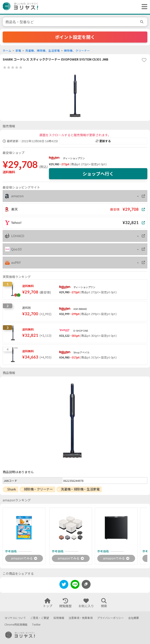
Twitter (36, 625)
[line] (75, 585)
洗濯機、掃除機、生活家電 (43, 51)
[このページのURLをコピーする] (86, 584)
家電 (18, 51)
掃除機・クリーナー (38, 489)
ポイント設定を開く (75, 37)
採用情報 (59, 618)
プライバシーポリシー (110, 618)
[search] (142, 22)
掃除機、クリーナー (77, 51)
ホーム (7, 51)
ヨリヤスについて (15, 618)
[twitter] (64, 585)
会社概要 (134, 618)
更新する (103, 141)
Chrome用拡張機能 (16, 625)
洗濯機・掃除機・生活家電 (80, 489)
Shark (12, 489)
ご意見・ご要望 (40, 618)
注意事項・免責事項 (81, 618)
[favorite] (144, 60)
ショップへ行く (98, 174)
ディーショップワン (74, 158)
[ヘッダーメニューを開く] (143, 7)
